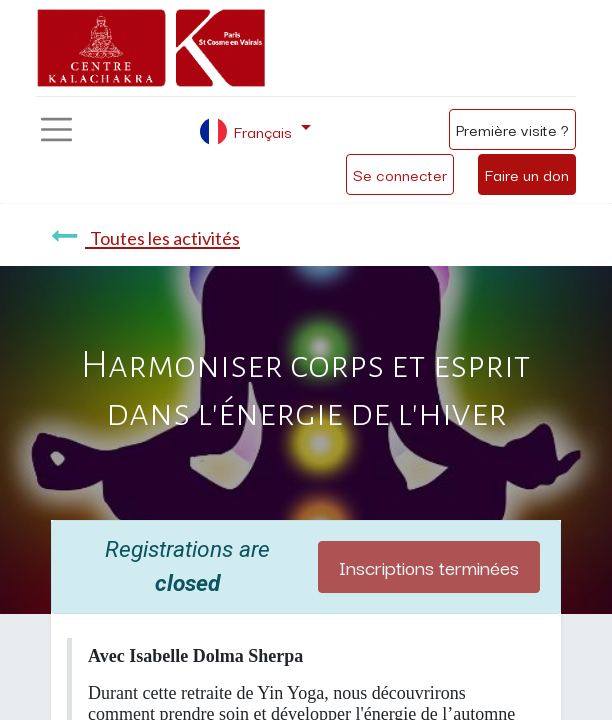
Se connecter (400, 174)
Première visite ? (512, 129)
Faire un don (527, 174)
